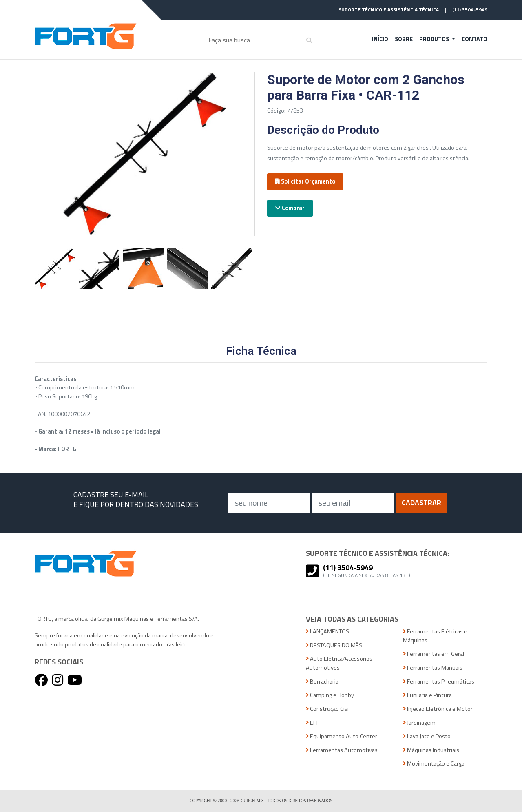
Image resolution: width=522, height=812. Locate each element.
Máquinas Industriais (431, 750)
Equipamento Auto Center (342, 736)
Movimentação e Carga (434, 764)
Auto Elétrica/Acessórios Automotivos (339, 663)
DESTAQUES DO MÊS (334, 645)
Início (380, 39)
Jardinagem (419, 723)
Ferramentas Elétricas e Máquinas (435, 636)
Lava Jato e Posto (427, 736)
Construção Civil (328, 709)
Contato (474, 39)
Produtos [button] (435, 39)
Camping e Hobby (330, 695)
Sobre (404, 39)
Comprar (290, 208)
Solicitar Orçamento (305, 181)
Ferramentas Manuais (433, 668)
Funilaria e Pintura (427, 695)
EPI (312, 723)
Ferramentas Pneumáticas (439, 682)
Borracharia (322, 682)
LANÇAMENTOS (327, 632)
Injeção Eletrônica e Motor (438, 709)
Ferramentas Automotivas (342, 750)
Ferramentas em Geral (434, 654)
